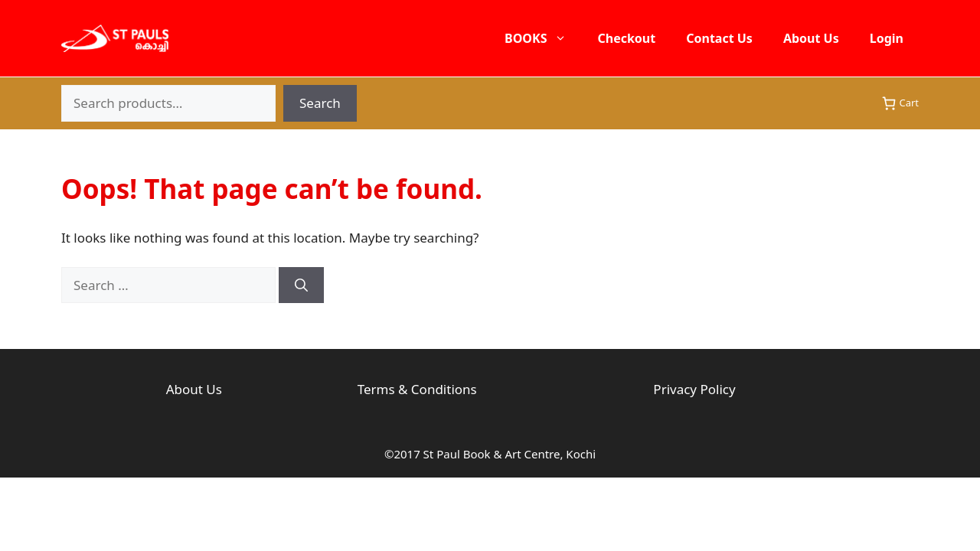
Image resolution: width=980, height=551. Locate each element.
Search (320, 103)
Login (887, 38)
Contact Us (719, 38)
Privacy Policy (694, 389)
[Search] (301, 285)
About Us (811, 38)
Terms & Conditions (417, 389)
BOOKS (543, 38)
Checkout (626, 38)
